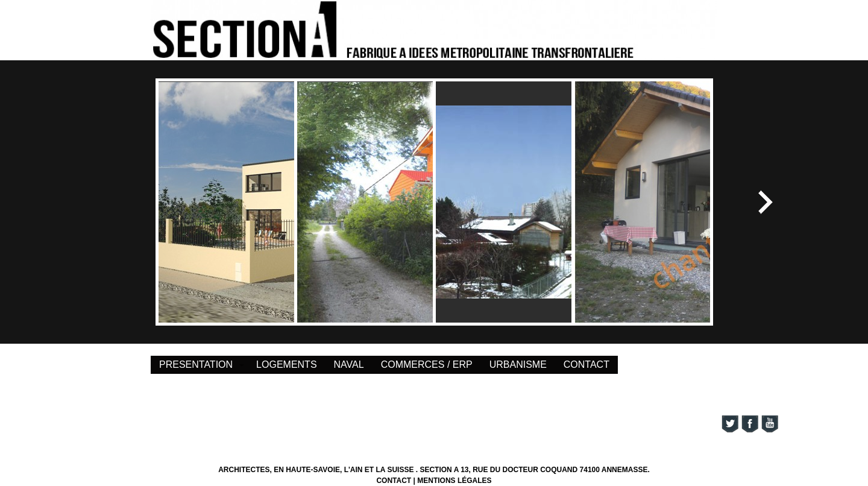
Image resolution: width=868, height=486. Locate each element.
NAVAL (349, 364)
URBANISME (518, 364)
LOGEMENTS (286, 364)
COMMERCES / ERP (427, 364)
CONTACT (587, 364)
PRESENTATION (196, 364)
